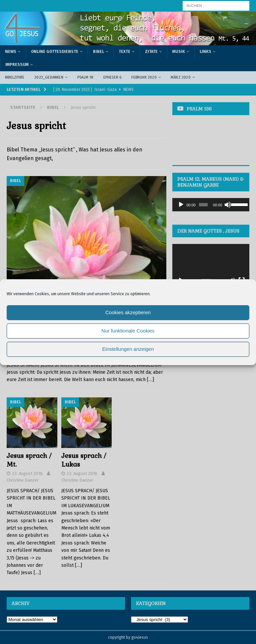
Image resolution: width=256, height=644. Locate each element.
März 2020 (181, 77)
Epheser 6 (112, 77)
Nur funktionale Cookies (128, 331)
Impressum (17, 65)
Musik (179, 52)
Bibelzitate (15, 77)
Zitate (151, 52)
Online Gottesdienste (55, 52)
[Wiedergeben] (181, 205)
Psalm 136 (199, 109)
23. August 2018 (27, 473)
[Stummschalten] (228, 205)
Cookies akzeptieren (128, 312)
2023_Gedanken (49, 77)
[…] (150, 380)
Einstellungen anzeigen (128, 349)
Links (205, 52)
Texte (124, 52)
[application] (211, 205)
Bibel (98, 52)
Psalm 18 (85, 77)
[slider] (203, 205)
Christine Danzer (23, 480)
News (11, 52)
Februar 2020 (144, 77)
